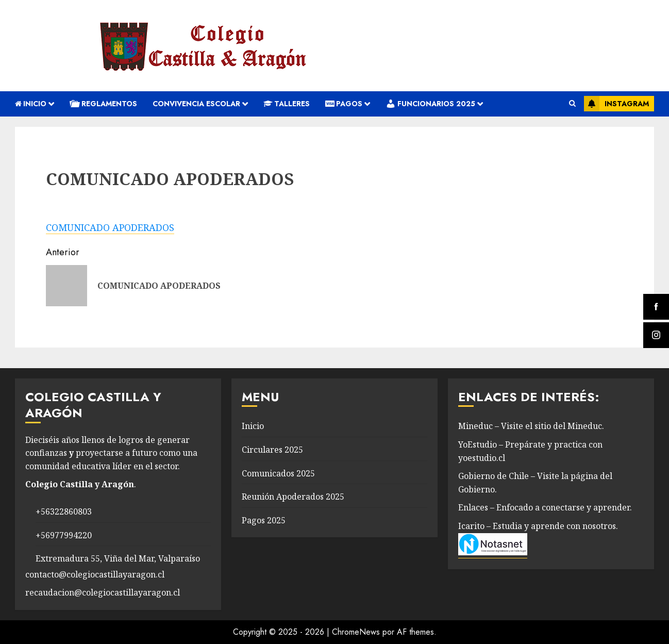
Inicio (31, 104)
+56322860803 (64, 511)
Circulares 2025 (272, 450)
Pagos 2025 (264, 520)
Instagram (616, 104)
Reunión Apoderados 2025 (293, 497)
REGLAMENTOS (103, 104)
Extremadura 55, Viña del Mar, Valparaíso (118, 558)
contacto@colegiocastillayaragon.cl (95, 574)
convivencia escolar (196, 104)
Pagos (344, 104)
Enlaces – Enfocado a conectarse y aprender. (545, 507)
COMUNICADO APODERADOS (110, 227)
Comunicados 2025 (278, 473)
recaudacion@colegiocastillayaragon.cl (103, 592)
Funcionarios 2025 (430, 104)
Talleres (287, 104)
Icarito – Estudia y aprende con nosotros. (538, 526)
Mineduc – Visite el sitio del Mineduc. (531, 426)
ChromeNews (356, 632)
